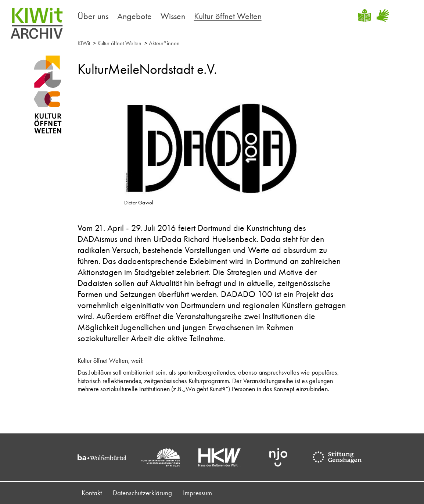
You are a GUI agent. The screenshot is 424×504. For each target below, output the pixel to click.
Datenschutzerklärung (142, 493)
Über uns (93, 16)
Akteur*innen (164, 43)
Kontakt (92, 493)
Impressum (197, 493)
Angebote (134, 16)
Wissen (173, 16)
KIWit (84, 43)
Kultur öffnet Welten (228, 16)
